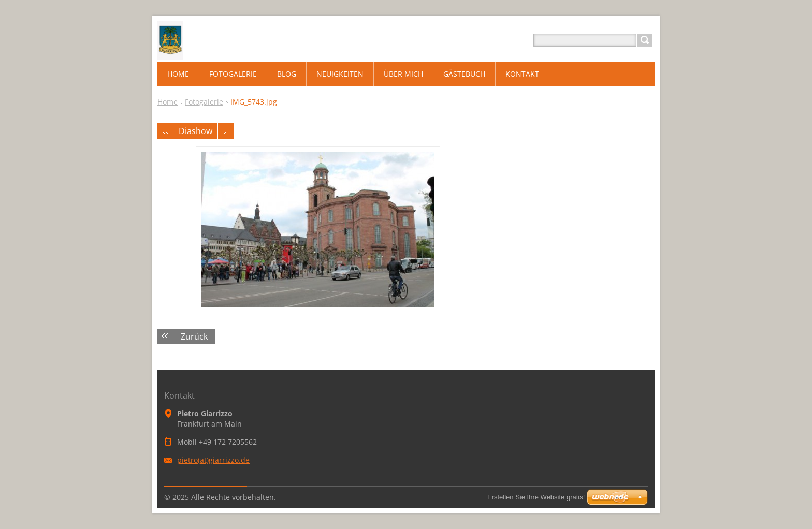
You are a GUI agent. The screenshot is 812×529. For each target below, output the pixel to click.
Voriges (165, 131)
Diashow (195, 131)
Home (168, 102)
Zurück (194, 336)
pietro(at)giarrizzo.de (213, 460)
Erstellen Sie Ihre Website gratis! (536, 497)
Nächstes (226, 131)
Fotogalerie (204, 102)
